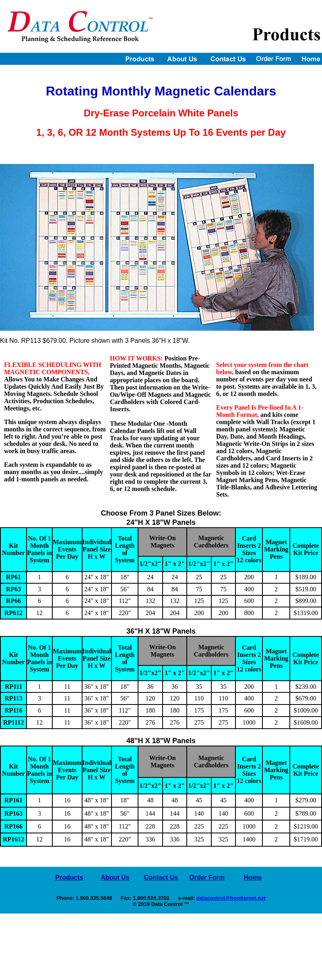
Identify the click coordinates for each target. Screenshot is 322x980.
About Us (115, 877)
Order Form (207, 877)
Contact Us (161, 877)
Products (69, 877)
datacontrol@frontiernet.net (231, 898)
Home (253, 877)
